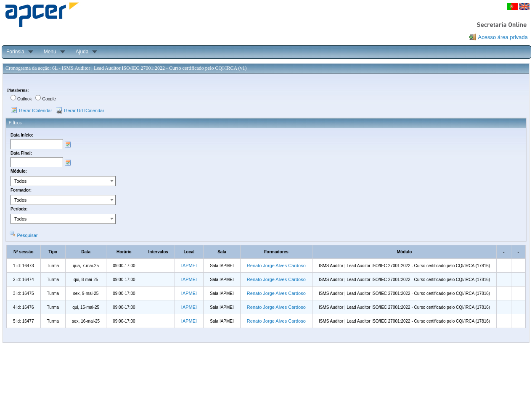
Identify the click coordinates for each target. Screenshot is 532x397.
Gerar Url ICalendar (84, 110)
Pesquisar (28, 235)
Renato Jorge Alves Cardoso (276, 266)
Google (49, 99)
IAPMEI (189, 266)
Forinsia (15, 52)
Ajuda (82, 52)
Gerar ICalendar (36, 110)
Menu (50, 52)
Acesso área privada (503, 37)
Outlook (24, 99)
